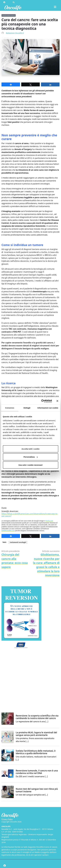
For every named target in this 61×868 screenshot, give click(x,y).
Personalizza (31, 457)
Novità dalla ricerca (9, 15)
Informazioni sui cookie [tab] (48, 408)
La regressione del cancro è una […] (38, 719)
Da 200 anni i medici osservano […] (38, 774)
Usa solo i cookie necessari (31, 465)
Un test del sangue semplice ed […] (38, 792)
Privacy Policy (7, 819)
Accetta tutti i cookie (30, 449)
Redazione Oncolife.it (15, 33)
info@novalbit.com (8, 531)
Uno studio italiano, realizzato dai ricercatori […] (38, 755)
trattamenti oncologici (18, 542)
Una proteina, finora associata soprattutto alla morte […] (38, 737)
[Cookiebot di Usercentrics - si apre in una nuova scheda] (41, 401)
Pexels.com (49, 521)
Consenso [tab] (10, 408)
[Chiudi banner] (57, 401)
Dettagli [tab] (27, 408)
